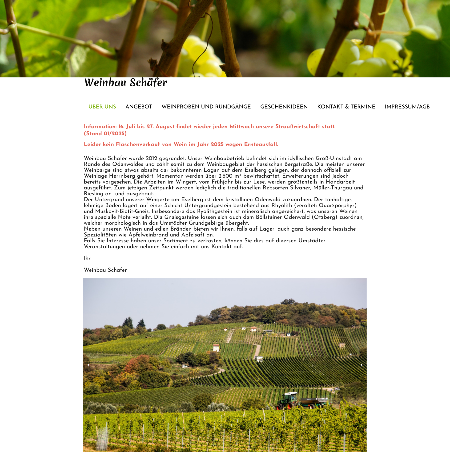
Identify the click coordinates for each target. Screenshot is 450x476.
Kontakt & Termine (346, 107)
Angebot (139, 107)
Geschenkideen (284, 107)
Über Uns (102, 107)
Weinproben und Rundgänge (206, 107)
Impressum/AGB (407, 107)
